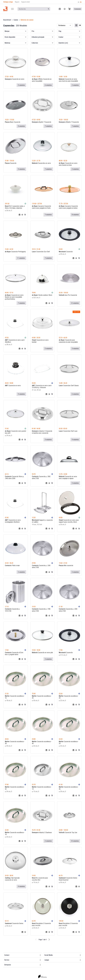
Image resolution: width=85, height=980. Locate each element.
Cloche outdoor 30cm (42, 295)
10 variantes (75, 841)
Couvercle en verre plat (42, 652)
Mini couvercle (66, 565)
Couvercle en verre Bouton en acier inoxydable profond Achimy (14, 297)
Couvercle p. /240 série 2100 (41, 566)
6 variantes (48, 85)
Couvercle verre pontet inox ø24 (15, 432)
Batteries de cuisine (27, 20)
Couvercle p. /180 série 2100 (41, 610)
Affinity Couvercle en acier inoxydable (42, 80)
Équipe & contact (26, 2)
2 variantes (75, 85)
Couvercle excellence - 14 (42, 788)
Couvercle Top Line (68, 832)
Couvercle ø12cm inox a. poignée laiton (14, 653)
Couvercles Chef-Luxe (68, 431)
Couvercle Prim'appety (15, 252)
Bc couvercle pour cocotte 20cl (40, 879)
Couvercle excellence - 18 (15, 833)
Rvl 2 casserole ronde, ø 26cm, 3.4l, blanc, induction (15, 207)
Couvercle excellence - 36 (69, 788)
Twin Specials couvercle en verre (12, 879)
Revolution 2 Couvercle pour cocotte (41, 924)
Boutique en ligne (8, 2)
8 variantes (75, 215)
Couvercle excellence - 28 (15, 742)
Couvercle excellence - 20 (69, 697)
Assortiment (7, 20)
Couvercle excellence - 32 (15, 788)
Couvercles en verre (41, 163)
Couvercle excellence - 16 (15, 697)
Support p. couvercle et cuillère (42, 521)
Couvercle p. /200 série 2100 (68, 610)
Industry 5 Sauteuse (42, 832)
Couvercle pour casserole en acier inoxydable (68, 341)
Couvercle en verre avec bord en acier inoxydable (68, 80)
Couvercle (11, 163)
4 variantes (21, 886)
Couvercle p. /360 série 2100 (41, 477)
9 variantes (21, 85)
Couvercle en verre (15, 79)
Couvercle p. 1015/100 (12, 610)
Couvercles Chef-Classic (69, 386)
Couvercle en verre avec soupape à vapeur (68, 477)
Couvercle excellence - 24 (69, 742)
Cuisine (16, 20)
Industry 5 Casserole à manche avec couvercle (42, 432)
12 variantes (75, 303)
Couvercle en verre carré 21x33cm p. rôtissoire (42, 387)
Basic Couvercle (13, 122)
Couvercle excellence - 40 (42, 742)
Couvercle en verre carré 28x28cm (15, 341)
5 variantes (75, 483)
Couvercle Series (14, 923)
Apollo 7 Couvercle (42, 122)
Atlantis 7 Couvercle (69, 122)
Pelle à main (12, 565)
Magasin (17, 2)
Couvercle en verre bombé (40, 341)
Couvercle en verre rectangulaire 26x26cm (13, 521)
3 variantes (75, 349)
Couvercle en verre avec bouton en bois (68, 164)
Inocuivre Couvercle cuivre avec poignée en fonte (41, 207)
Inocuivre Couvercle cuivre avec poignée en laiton (68, 207)
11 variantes (21, 258)
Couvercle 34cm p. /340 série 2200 (14, 477)
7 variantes (48, 126)
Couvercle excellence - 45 (42, 697)
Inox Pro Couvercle (68, 295)
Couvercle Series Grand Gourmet (68, 879)
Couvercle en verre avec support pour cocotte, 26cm (69, 521)
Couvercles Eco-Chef (41, 252)
